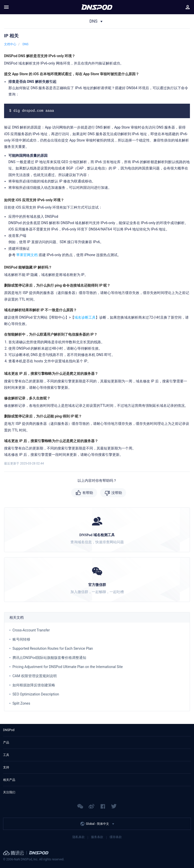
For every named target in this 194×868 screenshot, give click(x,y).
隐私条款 (79, 837)
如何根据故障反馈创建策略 (34, 685)
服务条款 (97, 837)
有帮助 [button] (88, 493)
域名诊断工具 (85, 317)
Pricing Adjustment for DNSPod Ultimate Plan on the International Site (68, 667)
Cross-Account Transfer (31, 630)
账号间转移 (21, 639)
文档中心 (10, 44)
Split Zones (21, 703)
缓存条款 (116, 837)
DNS (25, 44)
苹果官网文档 (27, 255)
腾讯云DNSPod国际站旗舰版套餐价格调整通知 (49, 658)
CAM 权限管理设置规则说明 (35, 676)
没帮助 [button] (117, 493)
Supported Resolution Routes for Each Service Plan (53, 648)
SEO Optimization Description (36, 694)
